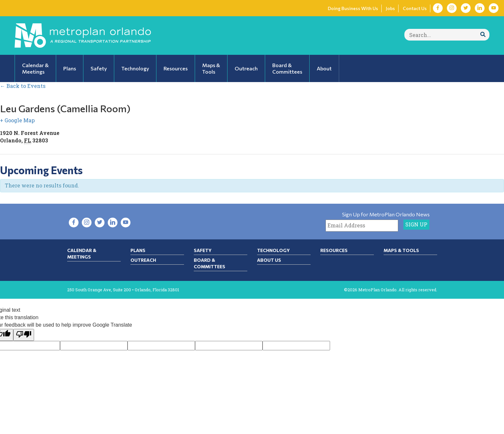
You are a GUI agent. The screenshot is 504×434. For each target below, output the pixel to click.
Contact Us (415, 8)
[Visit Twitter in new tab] (466, 8)
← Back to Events (23, 86)
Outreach (143, 260)
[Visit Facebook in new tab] (438, 8)
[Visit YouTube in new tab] (494, 8)
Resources (334, 250)
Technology (273, 250)
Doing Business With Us (353, 8)
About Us (269, 260)
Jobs (390, 8)
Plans (138, 250)
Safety (203, 250)
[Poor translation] (24, 335)
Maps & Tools (401, 250)
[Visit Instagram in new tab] (452, 8)
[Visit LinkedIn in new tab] (480, 8)
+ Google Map (17, 120)
